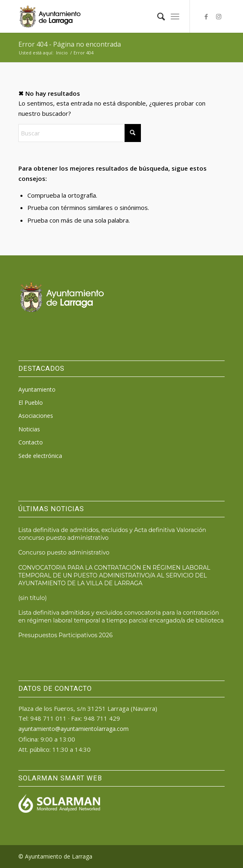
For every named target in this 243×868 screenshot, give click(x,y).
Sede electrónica (40, 456)
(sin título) (33, 598)
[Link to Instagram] (218, 17)
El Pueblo (31, 402)
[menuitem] (157, 16)
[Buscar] (157, 16)
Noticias (29, 429)
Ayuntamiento (37, 389)
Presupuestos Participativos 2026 (66, 635)
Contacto (31, 442)
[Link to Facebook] (206, 17)
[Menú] (175, 16)
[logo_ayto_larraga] (101, 16)
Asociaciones (36, 416)
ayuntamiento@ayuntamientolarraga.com (74, 729)
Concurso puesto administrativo (64, 552)
